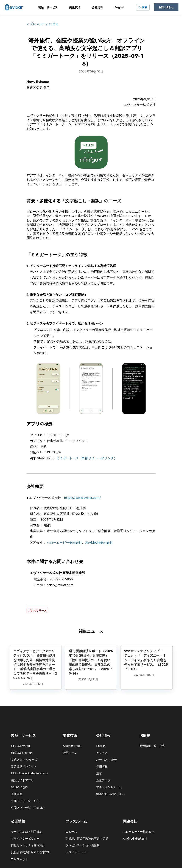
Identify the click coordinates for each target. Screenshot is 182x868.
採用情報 (102, 766)
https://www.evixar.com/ (83, 498)
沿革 (99, 773)
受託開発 (17, 794)
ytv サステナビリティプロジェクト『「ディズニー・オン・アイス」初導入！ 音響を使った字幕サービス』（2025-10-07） (146, 660)
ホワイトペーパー (77, 852)
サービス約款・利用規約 (27, 832)
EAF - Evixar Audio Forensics (30, 773)
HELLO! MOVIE (21, 746)
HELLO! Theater (21, 753)
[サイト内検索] (143, 7)
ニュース (71, 832)
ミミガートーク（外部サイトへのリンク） (87, 458)
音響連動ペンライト (24, 766)
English (101, 746)
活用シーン (70, 753)
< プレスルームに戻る (43, 24)
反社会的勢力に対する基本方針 (31, 852)
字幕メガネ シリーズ (24, 760)
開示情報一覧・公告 (152, 746)
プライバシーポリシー (25, 839)
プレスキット (19, 859)
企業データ (103, 780)
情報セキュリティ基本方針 (28, 845)
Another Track (72, 746)
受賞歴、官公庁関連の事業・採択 (87, 839)
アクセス (102, 753)
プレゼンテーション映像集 (83, 845)
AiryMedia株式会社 (99, 542)
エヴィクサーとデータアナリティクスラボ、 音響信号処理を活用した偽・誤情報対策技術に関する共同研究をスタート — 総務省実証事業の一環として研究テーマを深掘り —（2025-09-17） (35, 665)
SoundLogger (20, 787)
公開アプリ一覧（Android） (29, 808)
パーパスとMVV (107, 760)
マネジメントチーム (109, 787)
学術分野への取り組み (110, 794)
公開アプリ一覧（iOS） (26, 801)
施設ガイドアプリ (22, 780)
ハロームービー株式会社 (64, 542)
